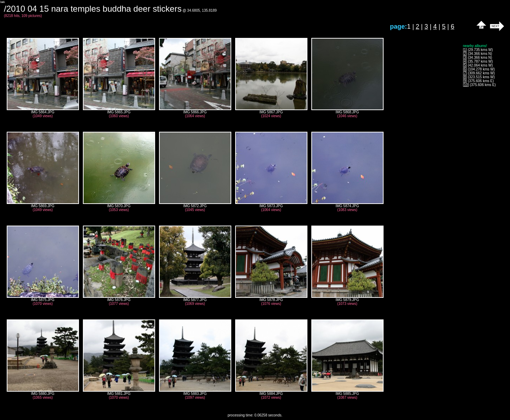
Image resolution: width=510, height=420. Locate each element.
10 (466, 85)
